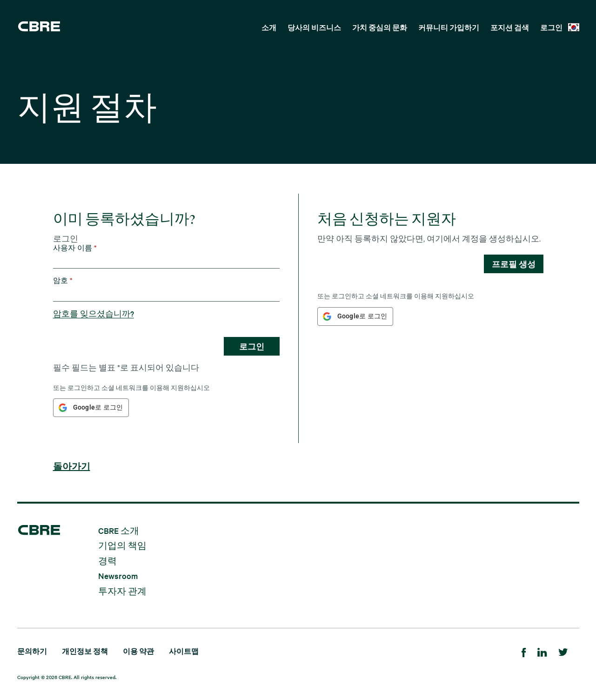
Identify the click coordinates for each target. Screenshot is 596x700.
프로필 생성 (514, 264)
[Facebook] (524, 651)
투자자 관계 (122, 591)
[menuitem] (269, 27)
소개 (269, 27)
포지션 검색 (510, 27)
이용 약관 (138, 651)
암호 (63, 280)
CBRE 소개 (119, 530)
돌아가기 (72, 466)
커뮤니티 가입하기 (449, 27)
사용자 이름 (75, 248)
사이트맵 (184, 651)
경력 (107, 560)
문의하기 (32, 651)
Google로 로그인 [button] (98, 407)
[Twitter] (563, 651)
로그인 (551, 27)
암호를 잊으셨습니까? (94, 313)
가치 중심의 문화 (380, 27)
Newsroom (118, 575)
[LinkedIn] (542, 651)
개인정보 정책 (85, 651)
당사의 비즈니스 (314, 27)
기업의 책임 (122, 545)
